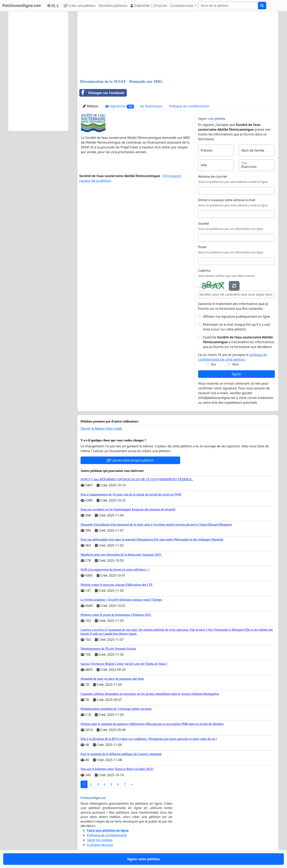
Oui (213, 364)
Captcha (204, 270)
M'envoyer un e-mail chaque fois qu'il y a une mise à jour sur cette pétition (236, 327)
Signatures (119, 106)
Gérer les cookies (100, 840)
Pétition (90, 106)
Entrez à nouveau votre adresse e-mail (227, 200)
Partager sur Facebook (102, 93)
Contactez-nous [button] (182, 6)
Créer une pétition (80, 6)
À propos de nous (100, 845)
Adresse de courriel (213, 176)
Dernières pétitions (113, 6)
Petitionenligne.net (22, 5)
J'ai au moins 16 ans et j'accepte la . (233, 357)
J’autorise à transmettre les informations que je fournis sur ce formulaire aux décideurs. (239, 342)
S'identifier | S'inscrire (149, 6)
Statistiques (151, 106)
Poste (202, 247)
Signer (236, 374)
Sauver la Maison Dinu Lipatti (101, 429)
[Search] (228, 6)
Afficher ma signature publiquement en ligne (236, 316)
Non (236, 364)
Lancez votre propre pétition (130, 460)
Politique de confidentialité (189, 106)
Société (203, 223)
